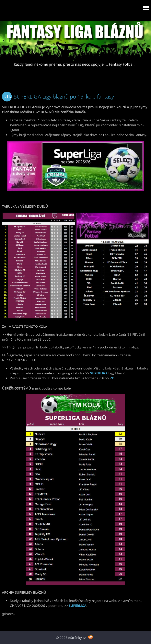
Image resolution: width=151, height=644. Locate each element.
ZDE (113, 378)
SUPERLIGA (99, 373)
